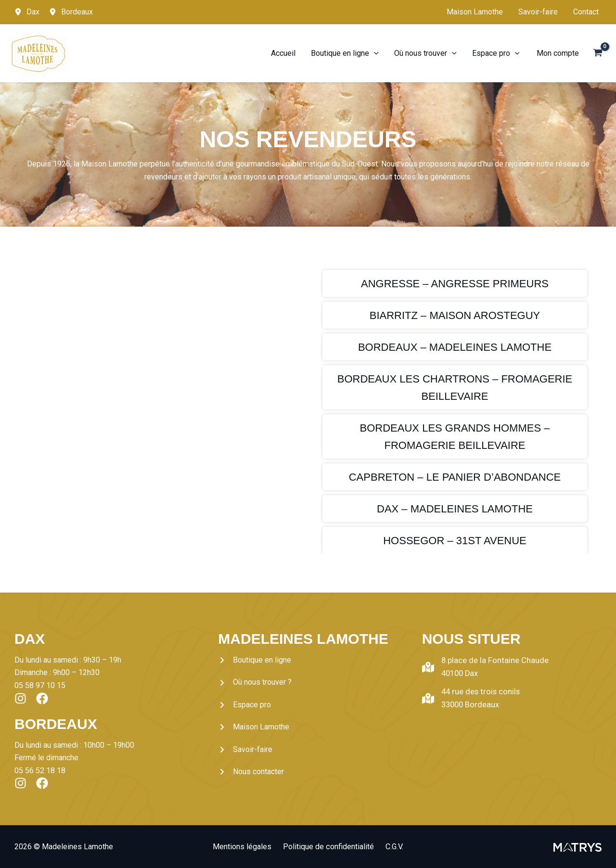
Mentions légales (246, 846)
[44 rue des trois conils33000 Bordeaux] (469, 697)
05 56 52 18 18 (40, 770)
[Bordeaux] (71, 12)
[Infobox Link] (455, 283)
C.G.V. (391, 846)
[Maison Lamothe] (254, 727)
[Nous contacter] (251, 772)
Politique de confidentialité (329, 846)
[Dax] (27, 12)
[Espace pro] (244, 705)
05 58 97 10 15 (40, 685)
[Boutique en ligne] (255, 660)
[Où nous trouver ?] (255, 682)
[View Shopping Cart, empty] (597, 54)
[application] (374, 53)
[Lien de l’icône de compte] (558, 53)
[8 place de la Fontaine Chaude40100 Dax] (482, 667)
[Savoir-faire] (245, 750)
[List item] (20, 698)
